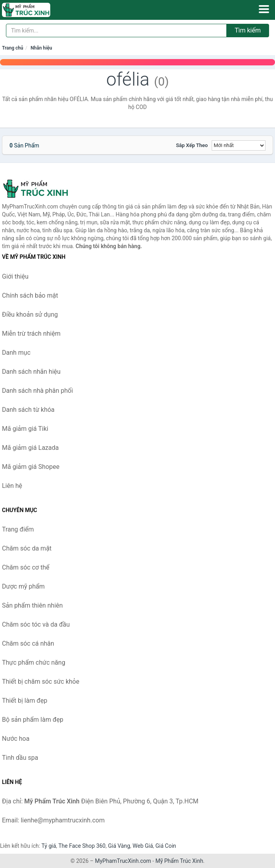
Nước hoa (16, 739)
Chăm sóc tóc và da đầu (36, 624)
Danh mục (16, 353)
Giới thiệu (15, 276)
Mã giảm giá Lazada (30, 448)
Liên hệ (12, 486)
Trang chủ (13, 48)
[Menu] (264, 9)
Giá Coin (166, 846)
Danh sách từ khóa (28, 410)
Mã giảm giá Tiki (25, 429)
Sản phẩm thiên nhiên (32, 605)
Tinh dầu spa (20, 758)
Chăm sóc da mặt (27, 548)
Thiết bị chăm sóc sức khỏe (41, 682)
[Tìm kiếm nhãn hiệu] (116, 31)
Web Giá (143, 846)
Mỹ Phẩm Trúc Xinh (179, 861)
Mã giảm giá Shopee (31, 467)
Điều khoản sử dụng (30, 315)
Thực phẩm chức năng (34, 662)
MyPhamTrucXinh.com (123, 861)
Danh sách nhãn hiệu (31, 372)
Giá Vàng (119, 846)
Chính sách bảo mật (30, 295)
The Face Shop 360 (82, 846)
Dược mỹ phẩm (23, 586)
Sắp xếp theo (192, 145)
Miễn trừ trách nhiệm (31, 334)
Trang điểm (18, 529)
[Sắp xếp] (239, 145)
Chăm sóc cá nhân (28, 643)
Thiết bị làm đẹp (25, 701)
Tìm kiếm (248, 30)
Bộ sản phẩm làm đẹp (33, 720)
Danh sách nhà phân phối (37, 391)
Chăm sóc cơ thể (26, 567)
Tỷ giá (49, 846)
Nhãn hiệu (41, 48)
